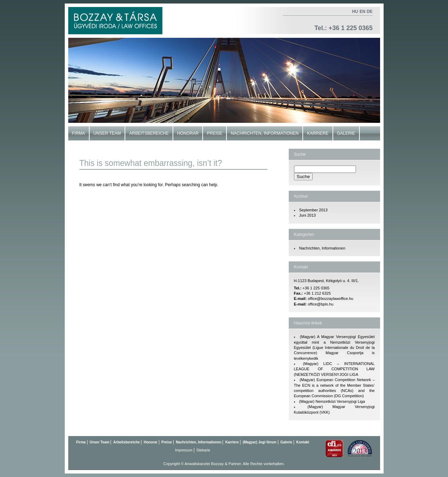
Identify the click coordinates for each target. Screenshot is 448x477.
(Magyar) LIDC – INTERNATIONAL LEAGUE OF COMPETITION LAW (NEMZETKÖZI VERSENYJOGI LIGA (334, 369)
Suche (300, 154)
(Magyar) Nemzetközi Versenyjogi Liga (332, 401)
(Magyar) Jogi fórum (259, 442)
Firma (79, 133)
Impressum (184, 450)
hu (355, 12)
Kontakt (82, 147)
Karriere (318, 133)
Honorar (188, 133)
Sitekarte (203, 450)
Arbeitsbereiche (149, 133)
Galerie (346, 133)
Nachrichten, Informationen (265, 133)
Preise (215, 133)
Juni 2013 (308, 215)
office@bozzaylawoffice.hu (330, 299)
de (370, 12)
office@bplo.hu (320, 304)
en (362, 12)
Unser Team (107, 133)
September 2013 (313, 210)
